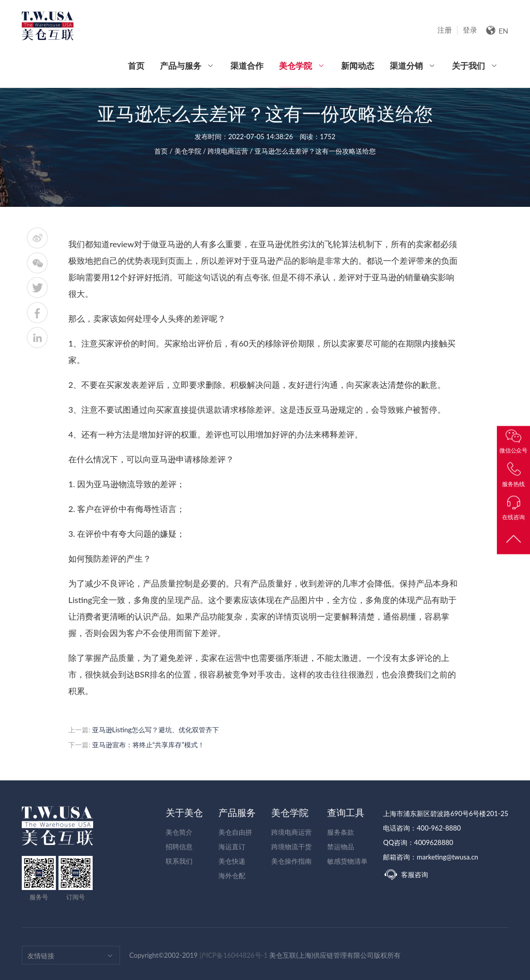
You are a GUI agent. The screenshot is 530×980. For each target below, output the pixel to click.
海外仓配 (232, 876)
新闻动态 (358, 65)
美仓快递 (232, 861)
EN (497, 30)
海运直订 (232, 847)
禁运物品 (341, 847)
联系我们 (179, 861)
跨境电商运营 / (231, 151)
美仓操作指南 (291, 861)
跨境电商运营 (291, 832)
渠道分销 (406, 65)
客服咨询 (406, 875)
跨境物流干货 (291, 847)
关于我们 (468, 65)
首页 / (164, 151)
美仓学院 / (191, 151)
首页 (136, 65)
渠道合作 (247, 65)
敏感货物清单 (347, 861)
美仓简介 (179, 832)
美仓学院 (296, 74)
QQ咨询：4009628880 (418, 842)
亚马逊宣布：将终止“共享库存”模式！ (149, 745)
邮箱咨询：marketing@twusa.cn (431, 857)
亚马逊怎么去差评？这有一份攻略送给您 (315, 151)
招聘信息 (179, 847)
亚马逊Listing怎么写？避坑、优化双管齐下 (156, 730)
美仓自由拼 (235, 832)
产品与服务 (181, 65)
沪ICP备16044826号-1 (233, 955)
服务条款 (341, 832)
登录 (470, 30)
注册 (445, 30)
